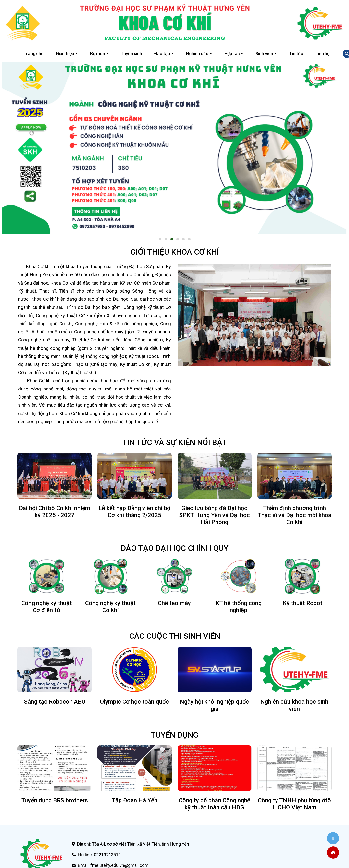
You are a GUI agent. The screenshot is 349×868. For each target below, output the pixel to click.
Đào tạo (162, 54)
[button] (160, 239)
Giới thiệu (65, 54)
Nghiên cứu (197, 54)
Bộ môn (98, 54)
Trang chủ (34, 54)
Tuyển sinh (131, 54)
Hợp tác (232, 54)
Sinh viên (264, 54)
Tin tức (296, 54)
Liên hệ (323, 54)
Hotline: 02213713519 (99, 855)
